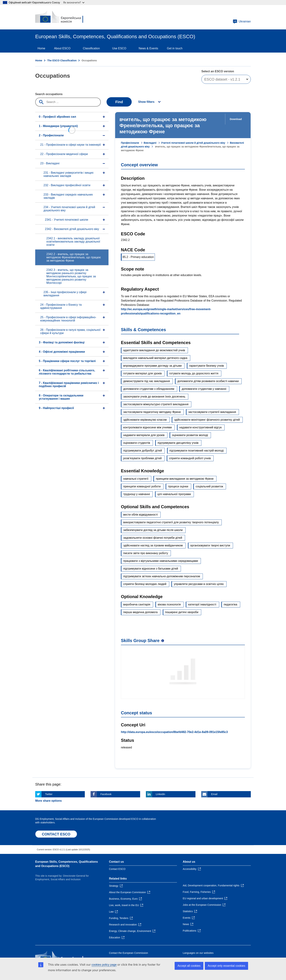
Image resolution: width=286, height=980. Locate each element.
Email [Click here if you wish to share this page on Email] (214, 794)
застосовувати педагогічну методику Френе (152, 412)
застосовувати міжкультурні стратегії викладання (156, 404)
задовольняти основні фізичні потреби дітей (153, 538)
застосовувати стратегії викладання (212, 412)
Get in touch (175, 48)
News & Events (148, 48)
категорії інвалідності (202, 604)
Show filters (146, 102)
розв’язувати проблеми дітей (142, 458)
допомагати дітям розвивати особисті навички (208, 381)
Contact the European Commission (129, 953)
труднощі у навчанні (137, 494)
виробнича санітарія (137, 604)
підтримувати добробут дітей (143, 451)
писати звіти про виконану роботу (146, 553)
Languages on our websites (198, 953)
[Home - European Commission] (61, 17)
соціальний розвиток (209, 486)
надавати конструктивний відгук (200, 427)
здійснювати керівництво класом (145, 420)
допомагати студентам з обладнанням (149, 389)
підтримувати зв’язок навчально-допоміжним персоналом (162, 576)
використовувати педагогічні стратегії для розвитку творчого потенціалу (171, 522)
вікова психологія (169, 604)
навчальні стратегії (136, 479)
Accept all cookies (189, 966)
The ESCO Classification (62, 60)
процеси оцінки (178, 486)
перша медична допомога (140, 612)
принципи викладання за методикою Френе (185, 479)
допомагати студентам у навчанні (204, 389)
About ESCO (62, 48)
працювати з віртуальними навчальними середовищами (161, 561)
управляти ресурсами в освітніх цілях (199, 584)
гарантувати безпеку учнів (207, 366)
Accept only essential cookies (226, 966)
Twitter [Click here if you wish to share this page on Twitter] (49, 794)
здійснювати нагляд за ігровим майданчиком (153, 545)
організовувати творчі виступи (210, 545)
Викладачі (150, 143)
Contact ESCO (117, 869)
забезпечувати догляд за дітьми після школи (153, 530)
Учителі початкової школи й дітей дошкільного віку (193, 143)
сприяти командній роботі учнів (190, 458)
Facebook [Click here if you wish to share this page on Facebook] (106, 794)
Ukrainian (242, 22)
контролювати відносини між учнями (147, 427)
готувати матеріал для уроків (142, 373)
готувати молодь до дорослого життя (194, 373)
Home (41, 48)
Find (119, 102)
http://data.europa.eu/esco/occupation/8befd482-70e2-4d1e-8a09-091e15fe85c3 (174, 732)
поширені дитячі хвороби (182, 612)
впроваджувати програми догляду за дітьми (152, 366)
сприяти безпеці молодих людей (145, 584)
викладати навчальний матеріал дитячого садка (155, 358)
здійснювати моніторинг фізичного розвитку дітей (207, 420)
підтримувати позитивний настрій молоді (197, 451)
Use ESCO (119, 48)
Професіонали (130, 143)
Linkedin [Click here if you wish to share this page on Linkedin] (160, 794)
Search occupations (49, 94)
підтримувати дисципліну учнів (178, 443)
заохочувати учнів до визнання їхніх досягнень (154, 397)
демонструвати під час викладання (147, 381)
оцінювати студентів (137, 443)
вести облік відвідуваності (140, 515)
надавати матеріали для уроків (144, 435)
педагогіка (230, 604)
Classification (91, 48)
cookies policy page (104, 965)
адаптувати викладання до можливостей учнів (154, 350)
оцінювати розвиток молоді (190, 435)
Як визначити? (74, 2)
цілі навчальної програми (174, 494)
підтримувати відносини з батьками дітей (151, 569)
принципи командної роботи (142, 486)
